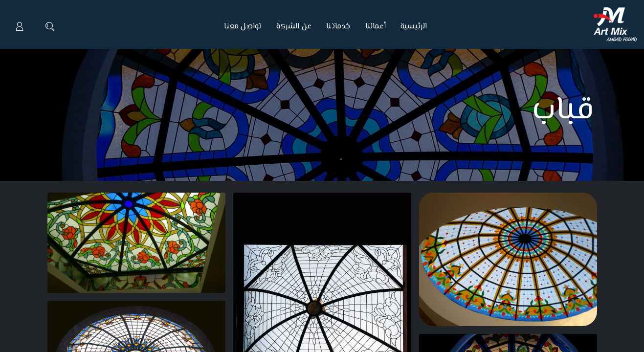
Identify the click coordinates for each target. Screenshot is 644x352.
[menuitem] (410, 27)
